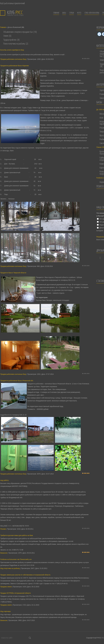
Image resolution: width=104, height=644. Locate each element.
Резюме (3, 529)
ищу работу (4, 480)
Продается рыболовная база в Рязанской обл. (17, 381)
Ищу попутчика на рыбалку (10, 568)
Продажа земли (6, 587)
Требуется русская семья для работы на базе (17, 535)
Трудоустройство (10, 40)
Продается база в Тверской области (13, 273)
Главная (3, 27)
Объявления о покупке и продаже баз (18, 32)
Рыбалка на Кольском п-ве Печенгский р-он (16, 559)
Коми (102, 164)
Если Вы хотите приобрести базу (12, 50)
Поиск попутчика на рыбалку (14, 44)
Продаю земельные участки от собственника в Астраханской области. (26, 575)
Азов (101, 118)
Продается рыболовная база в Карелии (15, 66)
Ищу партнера (6, 611)
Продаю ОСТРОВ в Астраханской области (16, 593)
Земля (6, 36)
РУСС (15, 12)
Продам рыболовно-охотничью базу (13, 59)
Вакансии (4, 553)
